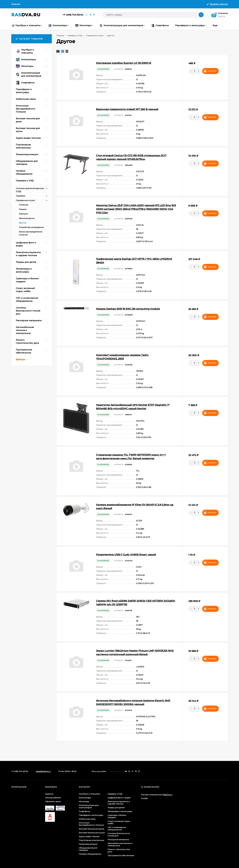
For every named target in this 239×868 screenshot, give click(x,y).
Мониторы (84, 801)
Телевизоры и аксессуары (120, 811)
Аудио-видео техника (89, 836)
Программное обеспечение (121, 855)
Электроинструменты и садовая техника (119, 803)
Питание (23, 205)
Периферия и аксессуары (91, 815)
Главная (15, 4)
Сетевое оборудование (90, 854)
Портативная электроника (91, 840)
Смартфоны (84, 811)
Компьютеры (85, 798)
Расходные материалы (118, 839)
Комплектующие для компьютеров (89, 806)
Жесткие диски (27, 218)
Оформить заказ (53, 801)
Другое (23, 223)
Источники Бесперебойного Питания (91, 824)
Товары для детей (116, 808)
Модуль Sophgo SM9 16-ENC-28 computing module (128, 309)
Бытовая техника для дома (91, 829)
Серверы (21, 196)
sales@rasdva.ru (43, 771)
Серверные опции (95, 36)
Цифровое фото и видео (119, 798)
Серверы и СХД (75, 36)
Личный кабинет (53, 798)
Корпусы (23, 214)
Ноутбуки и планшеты (89, 794)
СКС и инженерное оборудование (117, 828)
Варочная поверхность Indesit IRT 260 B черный (127, 109)
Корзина (49, 794)
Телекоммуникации (88, 844)
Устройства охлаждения (31, 227)
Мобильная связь (87, 819)
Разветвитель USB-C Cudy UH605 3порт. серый (126, 555)
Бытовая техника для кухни (92, 833)
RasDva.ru (168, 795)
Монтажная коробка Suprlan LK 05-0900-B (124, 63)
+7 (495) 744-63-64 (73, 15)
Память (23, 209)
